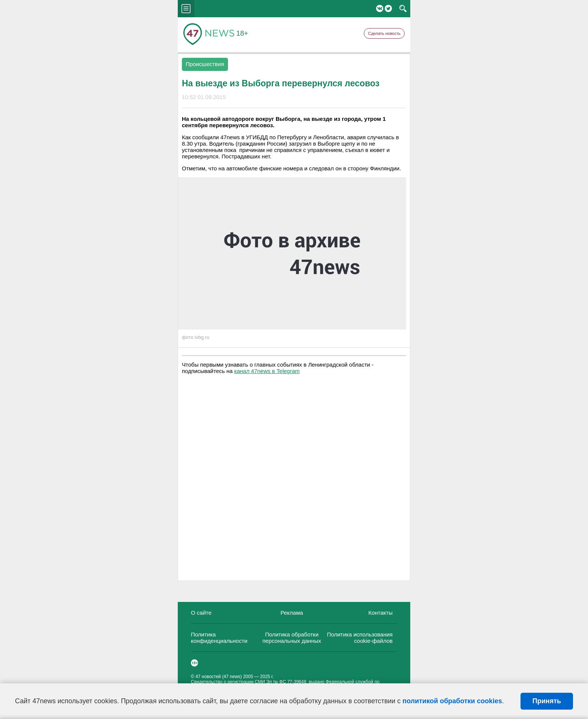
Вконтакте (380, 8)
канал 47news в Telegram (267, 371)
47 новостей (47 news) (219, 677)
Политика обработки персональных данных (292, 638)
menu (186, 9)
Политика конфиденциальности (219, 638)
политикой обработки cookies (452, 701)
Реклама (292, 613)
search (403, 9)
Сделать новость (384, 33)
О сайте (201, 613)
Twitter (388, 8)
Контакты (380, 613)
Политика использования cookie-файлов (360, 638)
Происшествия (205, 64)
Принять (547, 701)
